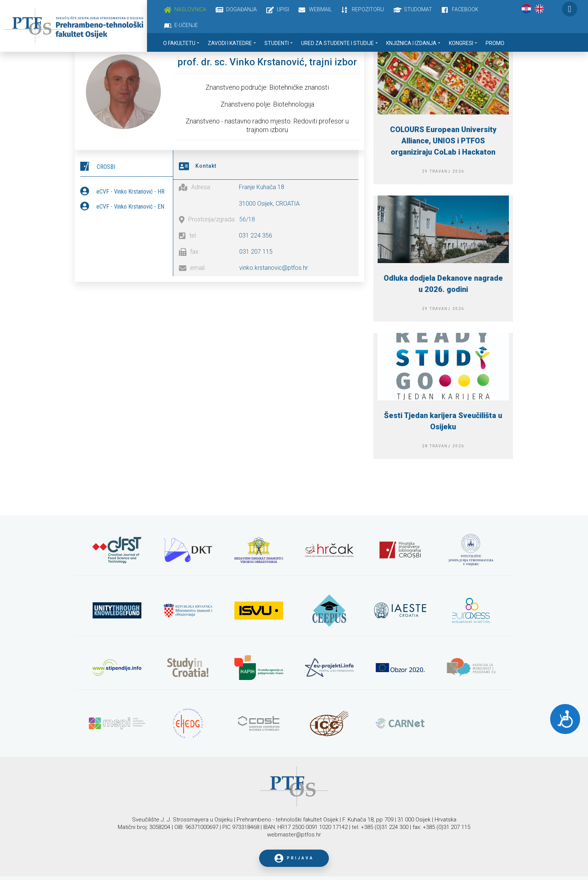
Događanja (241, 9)
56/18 (247, 219)
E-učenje (186, 25)
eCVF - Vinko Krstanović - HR (130, 191)
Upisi (283, 9)
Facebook (465, 9)
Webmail (320, 9)
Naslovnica (190, 9)
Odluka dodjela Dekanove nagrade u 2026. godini (443, 284)
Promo (495, 43)
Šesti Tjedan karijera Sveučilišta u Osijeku (443, 421)
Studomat (418, 9)
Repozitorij (368, 9)
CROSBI (106, 166)
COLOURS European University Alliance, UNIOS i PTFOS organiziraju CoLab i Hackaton (443, 141)
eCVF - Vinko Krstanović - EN (130, 206)
